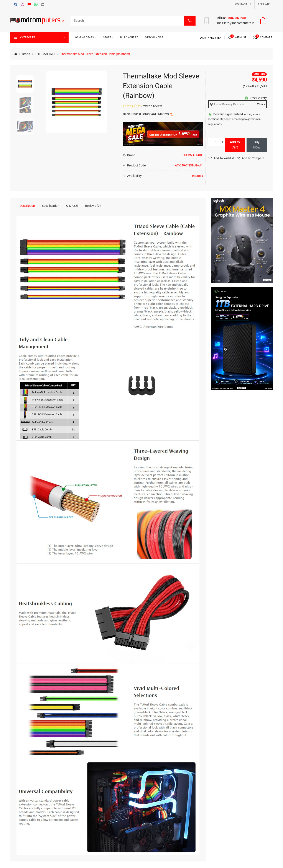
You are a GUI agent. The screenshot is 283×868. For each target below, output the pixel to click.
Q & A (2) (72, 206)
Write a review (153, 106)
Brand (26, 54)
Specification (51, 206)
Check (261, 104)
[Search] (132, 21)
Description (27, 206)
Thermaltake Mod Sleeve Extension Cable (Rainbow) (95, 54)
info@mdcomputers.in (239, 23)
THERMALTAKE (45, 54)
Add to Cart (235, 145)
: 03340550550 (235, 18)
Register (215, 38)
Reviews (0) (93, 206)
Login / (205, 38)
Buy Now (257, 145)
